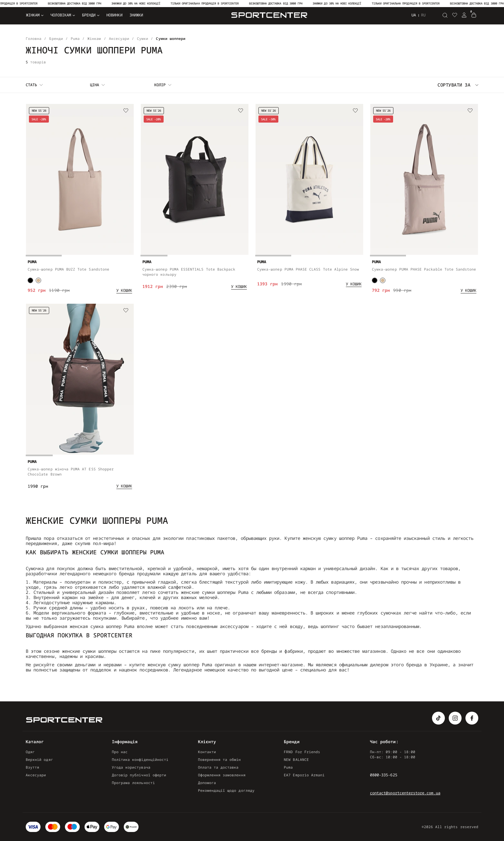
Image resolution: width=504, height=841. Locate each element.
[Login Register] (464, 15)
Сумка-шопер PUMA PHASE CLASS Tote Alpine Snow (308, 269)
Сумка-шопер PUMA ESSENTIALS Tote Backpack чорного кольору (189, 272)
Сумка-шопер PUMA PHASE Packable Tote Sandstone (424, 269)
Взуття (32, 767)
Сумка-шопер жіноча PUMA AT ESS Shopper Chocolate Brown (71, 473)
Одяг (30, 752)
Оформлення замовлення (222, 775)
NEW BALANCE (296, 759)
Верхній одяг (39, 759)
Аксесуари (36, 775)
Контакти (207, 752)
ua (414, 15)
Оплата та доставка (218, 767)
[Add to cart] (124, 291)
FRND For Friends (302, 752)
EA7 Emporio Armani (304, 775)
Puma (288, 767)
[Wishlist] (126, 111)
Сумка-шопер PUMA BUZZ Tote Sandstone (68, 269)
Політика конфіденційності (140, 759)
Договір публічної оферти (139, 775)
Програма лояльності (133, 783)
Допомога (207, 783)
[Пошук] (445, 15)
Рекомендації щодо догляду (226, 790)
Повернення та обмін (220, 759)
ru (423, 15)
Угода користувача (131, 767)
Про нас (120, 752)
